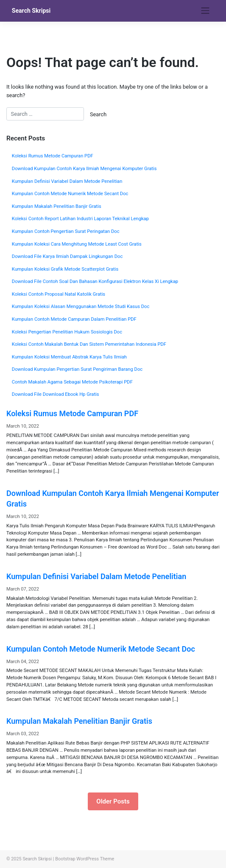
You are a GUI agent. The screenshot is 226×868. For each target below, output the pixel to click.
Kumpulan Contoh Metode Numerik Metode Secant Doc (70, 194)
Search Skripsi (31, 11)
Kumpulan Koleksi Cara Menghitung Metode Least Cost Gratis (77, 244)
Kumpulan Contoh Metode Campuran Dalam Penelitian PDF (74, 319)
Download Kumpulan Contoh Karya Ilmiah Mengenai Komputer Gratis (84, 169)
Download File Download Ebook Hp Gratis (56, 394)
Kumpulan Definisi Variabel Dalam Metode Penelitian (67, 181)
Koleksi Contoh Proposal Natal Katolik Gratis (59, 294)
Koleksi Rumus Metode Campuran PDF (53, 156)
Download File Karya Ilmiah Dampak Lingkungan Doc (67, 256)
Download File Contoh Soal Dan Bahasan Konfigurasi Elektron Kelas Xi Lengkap (95, 281)
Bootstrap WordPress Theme (85, 859)
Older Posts (113, 801)
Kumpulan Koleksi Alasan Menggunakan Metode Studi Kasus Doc (81, 307)
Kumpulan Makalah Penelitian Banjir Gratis (57, 206)
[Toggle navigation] (205, 11)
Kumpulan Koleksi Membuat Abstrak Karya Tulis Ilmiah (69, 357)
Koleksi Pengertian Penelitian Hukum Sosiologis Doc (67, 332)
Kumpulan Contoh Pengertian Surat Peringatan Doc (66, 231)
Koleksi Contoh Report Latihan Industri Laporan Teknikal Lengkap (80, 219)
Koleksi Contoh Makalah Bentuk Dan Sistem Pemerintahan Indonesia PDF (89, 344)
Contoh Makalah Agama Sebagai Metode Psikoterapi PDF (72, 382)
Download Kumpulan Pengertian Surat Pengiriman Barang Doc (77, 369)
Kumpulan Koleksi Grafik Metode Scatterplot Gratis (65, 269)
